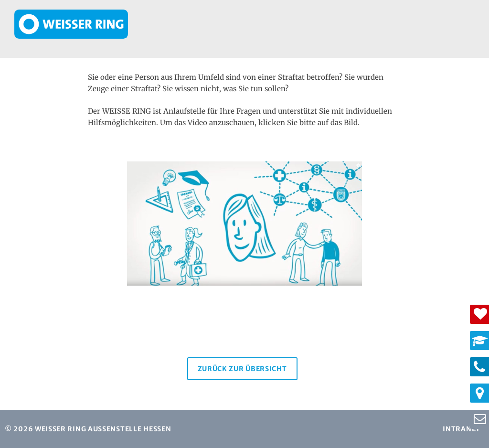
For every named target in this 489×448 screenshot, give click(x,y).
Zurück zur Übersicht (242, 369)
